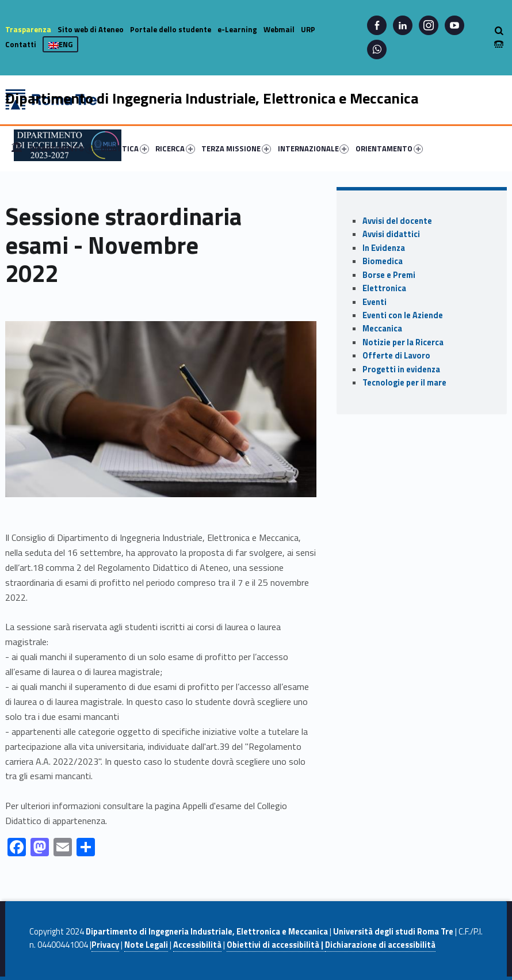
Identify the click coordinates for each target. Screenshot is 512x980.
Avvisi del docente (397, 221)
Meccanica (382, 329)
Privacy (105, 945)
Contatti (21, 44)
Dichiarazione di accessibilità (380, 945)
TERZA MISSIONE (236, 148)
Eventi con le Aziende (403, 315)
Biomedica (383, 261)
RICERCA (175, 148)
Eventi (375, 302)
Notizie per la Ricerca (403, 342)
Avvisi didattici (391, 234)
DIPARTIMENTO (62, 148)
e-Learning (237, 29)
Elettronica (384, 288)
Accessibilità (197, 945)
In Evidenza (384, 248)
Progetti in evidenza (401, 369)
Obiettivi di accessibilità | (276, 945)
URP (308, 29)
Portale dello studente (171, 29)
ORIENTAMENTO (389, 148)
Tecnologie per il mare (404, 383)
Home (17, 148)
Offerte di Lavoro (396, 356)
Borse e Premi (389, 275)
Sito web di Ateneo (91, 29)
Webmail (279, 29)
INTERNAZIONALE (314, 148)
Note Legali (146, 945)
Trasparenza (28, 29)
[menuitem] (17, 148)
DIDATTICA (125, 148)
